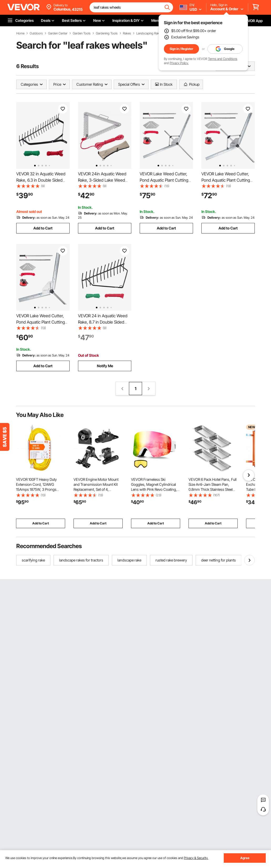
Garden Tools (82, 33)
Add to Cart (43, 228)
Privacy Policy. (179, 63)
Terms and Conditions (223, 59)
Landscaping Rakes (149, 33)
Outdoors (36, 33)
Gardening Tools (107, 33)
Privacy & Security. (196, 858)
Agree (245, 858)
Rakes (127, 33)
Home (20, 33)
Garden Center (58, 33)
